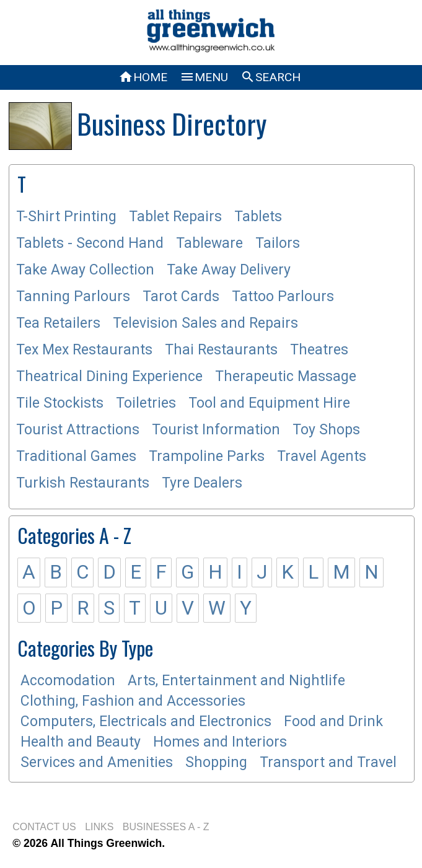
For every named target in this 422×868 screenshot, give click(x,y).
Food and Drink (333, 721)
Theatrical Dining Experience (109, 376)
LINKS (99, 827)
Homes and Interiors (220, 742)
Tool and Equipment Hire (269, 403)
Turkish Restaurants (83, 483)
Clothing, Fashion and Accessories (133, 701)
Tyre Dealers (202, 483)
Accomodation (68, 681)
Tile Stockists (60, 403)
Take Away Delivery (229, 270)
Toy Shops (326, 430)
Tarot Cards (181, 296)
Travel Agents (322, 456)
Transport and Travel (328, 762)
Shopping (216, 762)
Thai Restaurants (221, 350)
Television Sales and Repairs (205, 323)
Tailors (278, 243)
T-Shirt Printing (66, 217)
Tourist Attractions (78, 430)
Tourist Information (216, 430)
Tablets (258, 217)
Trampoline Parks (207, 456)
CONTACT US (44, 827)
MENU (204, 77)
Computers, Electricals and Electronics (146, 721)
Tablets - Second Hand (90, 243)
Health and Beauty (81, 742)
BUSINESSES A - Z (166, 827)
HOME (143, 77)
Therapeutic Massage (286, 376)
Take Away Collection (85, 270)
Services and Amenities (97, 762)
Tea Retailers (58, 323)
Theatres (319, 350)
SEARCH (270, 77)
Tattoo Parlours (283, 296)
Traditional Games (76, 456)
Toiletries (146, 403)
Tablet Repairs (175, 217)
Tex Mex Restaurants (84, 350)
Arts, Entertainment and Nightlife (236, 681)
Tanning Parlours (73, 296)
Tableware (209, 243)
